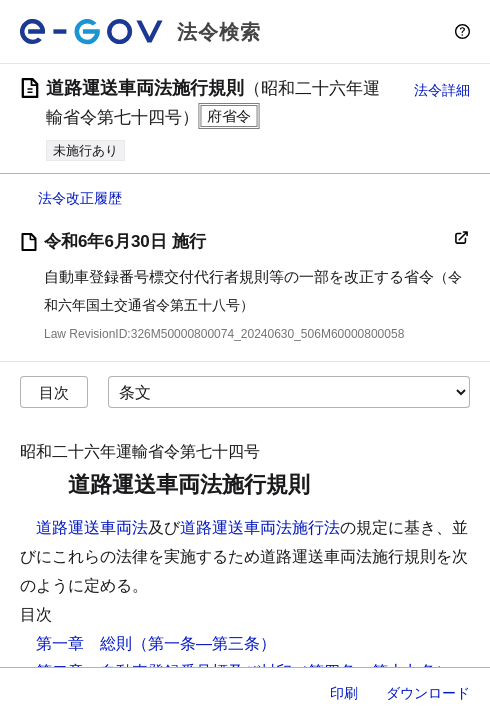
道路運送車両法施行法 (260, 527)
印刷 (344, 693)
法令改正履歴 (80, 198)
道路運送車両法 (92, 527)
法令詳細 (442, 90)
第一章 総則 (84, 643)
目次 (54, 392)
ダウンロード (428, 693)
